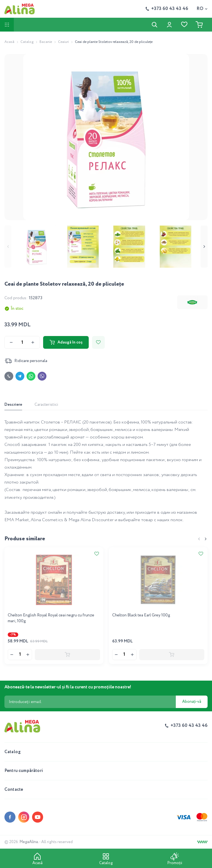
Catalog (27, 42)
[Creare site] (202, 842)
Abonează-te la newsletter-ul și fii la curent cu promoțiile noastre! (68, 687)
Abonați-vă (192, 702)
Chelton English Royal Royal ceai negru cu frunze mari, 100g (51, 618)
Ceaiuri (63, 42)
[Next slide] (204, 247)
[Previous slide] (8, 247)
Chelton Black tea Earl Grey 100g (141, 615)
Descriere (13, 405)
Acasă (9, 42)
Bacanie (46, 42)
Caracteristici (46, 405)
